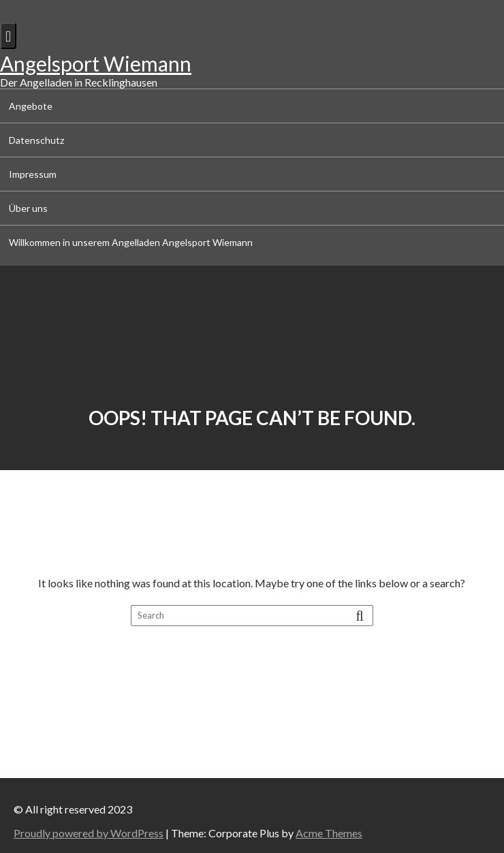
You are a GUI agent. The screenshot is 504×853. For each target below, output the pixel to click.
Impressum (33, 174)
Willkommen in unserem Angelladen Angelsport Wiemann (131, 242)
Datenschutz (36, 140)
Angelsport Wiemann (96, 63)
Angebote (31, 106)
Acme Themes (329, 833)
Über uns (28, 208)
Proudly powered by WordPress (89, 833)
